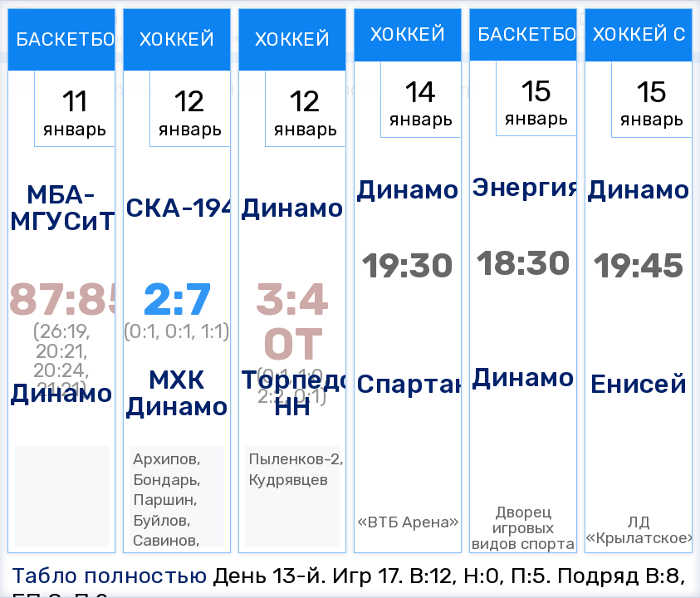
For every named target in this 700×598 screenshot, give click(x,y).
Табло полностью (110, 576)
